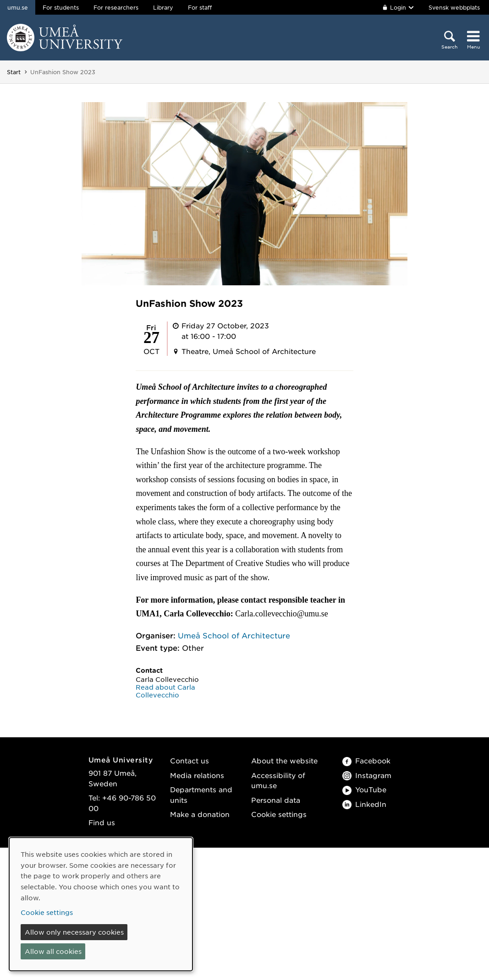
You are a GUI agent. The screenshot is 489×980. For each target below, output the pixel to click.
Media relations (197, 775)
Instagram (367, 775)
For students (61, 7)
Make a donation (200, 814)
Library (163, 7)
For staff (200, 7)
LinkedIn (364, 804)
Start (14, 72)
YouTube (364, 789)
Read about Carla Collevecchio (165, 691)
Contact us (190, 760)
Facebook (366, 760)
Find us (102, 822)
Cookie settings (279, 814)
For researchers (116, 7)
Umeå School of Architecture (234, 635)
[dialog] (101, 904)
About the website (284, 760)
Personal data (276, 800)
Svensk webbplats (454, 7)
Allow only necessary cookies (74, 932)
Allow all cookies (53, 951)
